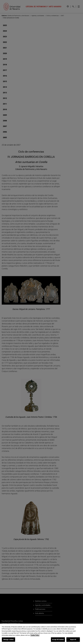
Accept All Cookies (58, 640)
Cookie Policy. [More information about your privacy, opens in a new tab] (35, 635)
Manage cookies (9, 640)
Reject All (73, 640)
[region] (41, 634)
